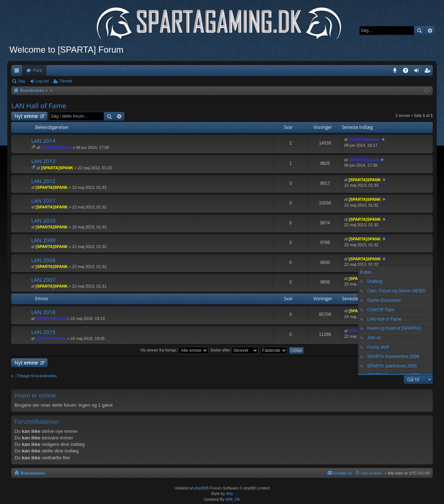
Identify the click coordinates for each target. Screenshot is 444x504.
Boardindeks (33, 473)
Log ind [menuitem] (418, 72)
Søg (419, 31)
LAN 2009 (43, 240)
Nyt (26, 116)
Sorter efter (234, 350)
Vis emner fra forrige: (174, 350)
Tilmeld (65, 81)
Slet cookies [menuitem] (372, 473)
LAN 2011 (43, 201)
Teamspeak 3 (396, 72)
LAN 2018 (43, 312)
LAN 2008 (43, 260)
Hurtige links (18, 72)
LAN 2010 (43, 221)
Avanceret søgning (430, 31)
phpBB (200, 488)
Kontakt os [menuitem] (342, 473)
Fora (38, 70)
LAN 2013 (43, 161)
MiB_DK (232, 499)
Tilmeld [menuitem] (429, 72)
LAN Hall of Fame (39, 106)
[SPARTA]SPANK (57, 168)
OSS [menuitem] (408, 72)
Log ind (42, 81)
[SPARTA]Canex (56, 147)
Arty (230, 493)
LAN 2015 (43, 332)
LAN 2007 (43, 280)
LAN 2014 (43, 141)
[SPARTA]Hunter (364, 139)
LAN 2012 (43, 181)
